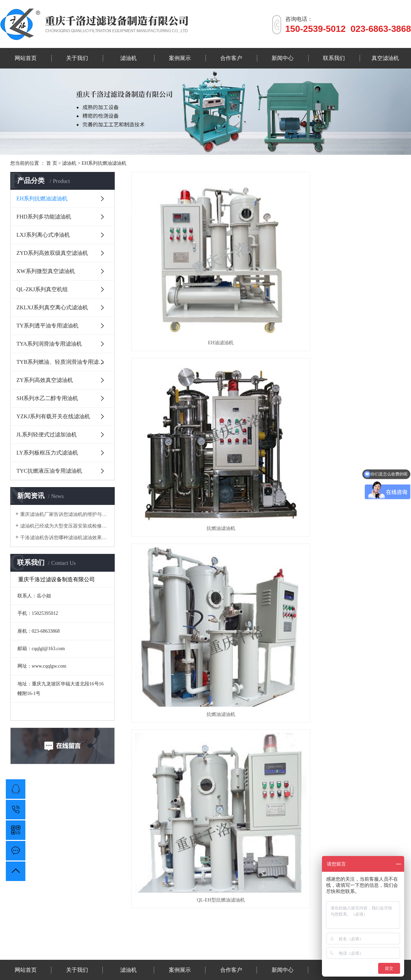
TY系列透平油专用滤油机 (47, 326)
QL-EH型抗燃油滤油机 (173, 352)
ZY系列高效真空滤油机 (45, 380)
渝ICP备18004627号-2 (280, 950)
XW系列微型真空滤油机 (46, 271)
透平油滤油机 (287, 941)
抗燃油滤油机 (266, 254)
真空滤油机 (385, 58)
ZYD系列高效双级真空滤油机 (52, 253)
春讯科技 (105, 941)
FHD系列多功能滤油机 (44, 217)
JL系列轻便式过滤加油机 (47, 435)
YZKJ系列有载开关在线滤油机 (53, 416)
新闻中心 (283, 58)
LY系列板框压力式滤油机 (47, 453)
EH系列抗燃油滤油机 (104, 163)
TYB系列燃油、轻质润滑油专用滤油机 (63, 362)
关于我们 (77, 58)
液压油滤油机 (176, 941)
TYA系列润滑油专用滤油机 (49, 344)
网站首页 (26, 58)
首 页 (52, 163)
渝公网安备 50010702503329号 (206, 959)
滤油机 (128, 58)
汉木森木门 (149, 941)
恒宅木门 (126, 941)
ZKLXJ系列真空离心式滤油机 (52, 307)
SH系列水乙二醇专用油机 (47, 398)
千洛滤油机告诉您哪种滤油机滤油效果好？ (65, 538)
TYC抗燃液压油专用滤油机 (49, 471)
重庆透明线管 (227, 941)
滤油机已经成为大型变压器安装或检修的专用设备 (65, 526)
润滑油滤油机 (257, 941)
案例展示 (180, 58)
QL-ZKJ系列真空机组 (42, 289)
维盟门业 (201, 941)
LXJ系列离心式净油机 (43, 235)
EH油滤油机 (173, 254)
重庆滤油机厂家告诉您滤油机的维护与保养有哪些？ (65, 514)
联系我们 (334, 58)
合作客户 (231, 58)
